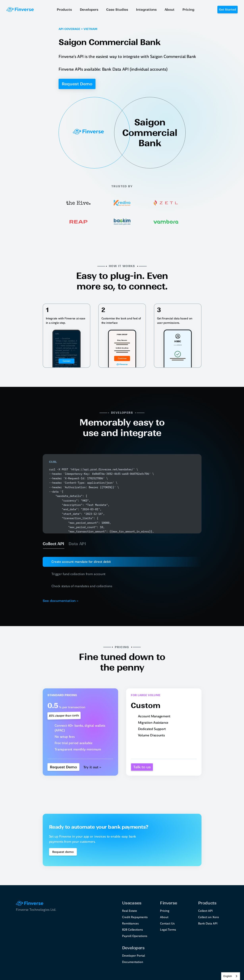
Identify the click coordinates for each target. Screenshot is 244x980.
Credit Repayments (135, 917)
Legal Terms (168, 930)
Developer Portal (134, 956)
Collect (203, 911)
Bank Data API (208, 923)
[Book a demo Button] (63, 852)
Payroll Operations (135, 936)
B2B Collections (133, 930)
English (228, 976)
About (164, 917)
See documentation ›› (60, 601)
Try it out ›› (92, 767)
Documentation (133, 962)
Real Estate (130, 911)
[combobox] (231, 976)
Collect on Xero (209, 917)
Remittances (130, 923)
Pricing (165, 911)
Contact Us (167, 923)
